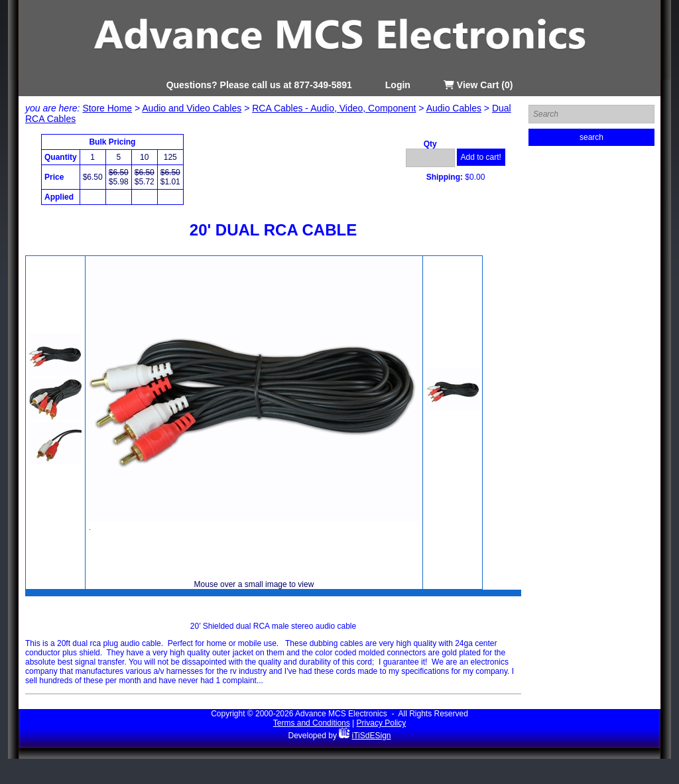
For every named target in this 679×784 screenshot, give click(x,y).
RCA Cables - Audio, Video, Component (334, 108)
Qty (430, 144)
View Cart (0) (478, 85)
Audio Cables (454, 108)
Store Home (107, 108)
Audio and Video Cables (192, 108)
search (591, 137)
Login (398, 85)
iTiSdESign (372, 736)
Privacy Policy (382, 723)
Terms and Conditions (312, 723)
